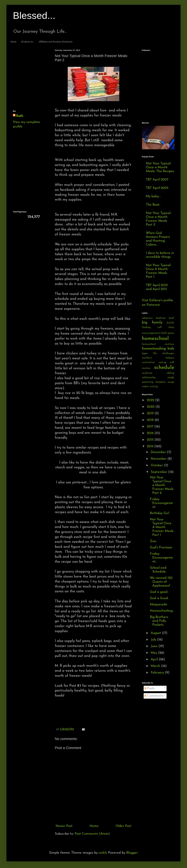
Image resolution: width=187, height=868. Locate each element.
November (159, 459)
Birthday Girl (159, 513)
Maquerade (159, 605)
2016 (151, 433)
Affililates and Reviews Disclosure (56, 42)
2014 (151, 446)
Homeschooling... (162, 611)
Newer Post (64, 826)
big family (152, 323)
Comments (154, 696)
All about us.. (27, 42)
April (155, 659)
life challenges (164, 353)
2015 (151, 440)
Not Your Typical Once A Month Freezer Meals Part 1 (162, 527)
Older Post (123, 826)
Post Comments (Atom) (92, 834)
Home (13, 42)
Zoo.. (153, 541)
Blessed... (34, 16)
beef (171, 318)
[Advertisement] (27, 61)
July (154, 640)
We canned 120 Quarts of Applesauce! (161, 582)
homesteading (154, 349)
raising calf (166, 362)
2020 (151, 407)
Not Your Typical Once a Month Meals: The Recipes (160, 167)
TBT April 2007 (157, 180)
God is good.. (159, 592)
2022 (151, 400)
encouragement (151, 333)
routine (146, 368)
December (159, 452)
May (154, 653)
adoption (147, 318)
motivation (148, 362)
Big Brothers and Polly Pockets (159, 621)
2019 (151, 413)
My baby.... (153, 196)
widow (145, 387)
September (160, 472)
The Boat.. (153, 205)
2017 (151, 427)
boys (171, 327)
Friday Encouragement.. (161, 558)
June (155, 646)
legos (145, 353)
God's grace (167, 333)
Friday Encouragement (161, 503)
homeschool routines (158, 344)
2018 (151, 420)
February (158, 673)
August (156, 633)
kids (171, 349)
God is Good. (159, 598)
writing (154, 387)
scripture (147, 373)
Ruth (20, 116)
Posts (150, 688)
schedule (164, 368)
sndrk (103, 853)
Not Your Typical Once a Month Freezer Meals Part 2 (162, 485)
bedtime (161, 318)
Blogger (132, 853)
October (157, 465)
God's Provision (161, 548)
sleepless (160, 382)
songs (171, 382)
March (156, 666)
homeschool (155, 339)
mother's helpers (158, 358)
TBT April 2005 (157, 188)
